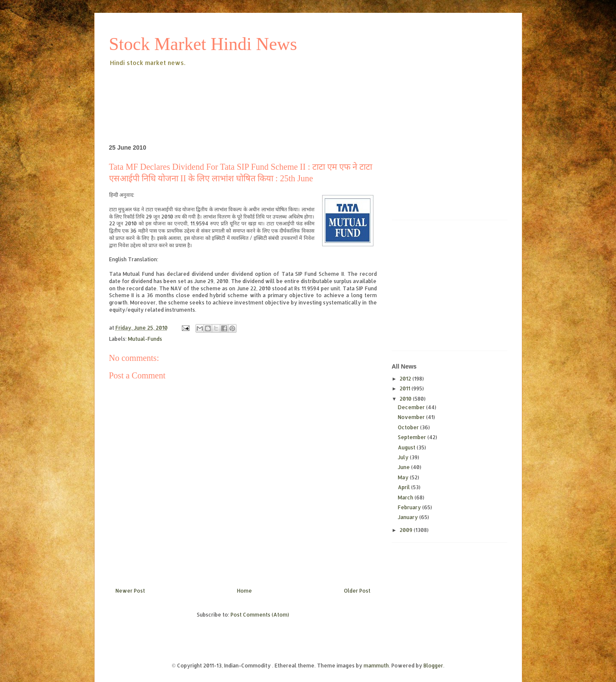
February (410, 507)
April (404, 487)
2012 (406, 379)
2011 (406, 388)
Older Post (357, 591)
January (409, 517)
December (412, 407)
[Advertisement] (265, 92)
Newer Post (130, 591)
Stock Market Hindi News (203, 44)
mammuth (376, 666)
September (413, 437)
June (404, 467)
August (407, 447)
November (412, 417)
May (404, 477)
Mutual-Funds (145, 339)
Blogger (433, 666)
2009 (407, 530)
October (409, 427)
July (404, 457)
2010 (406, 399)
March (406, 497)
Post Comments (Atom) (260, 615)
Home (244, 591)
